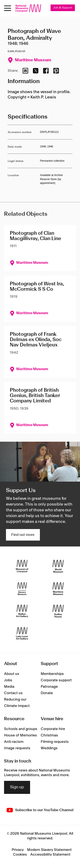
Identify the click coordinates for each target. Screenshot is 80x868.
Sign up (17, 787)
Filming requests (55, 742)
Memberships (52, 674)
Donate (47, 693)
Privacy (18, 850)
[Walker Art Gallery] (22, 611)
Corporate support (56, 680)
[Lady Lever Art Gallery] (22, 633)
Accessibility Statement (50, 855)
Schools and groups (21, 729)
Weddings (49, 748)
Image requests (17, 748)
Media (9, 687)
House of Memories (20, 735)
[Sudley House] (58, 611)
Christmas (49, 735)
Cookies (20, 855)
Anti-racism (14, 742)
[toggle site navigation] (8, 8)
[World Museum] (58, 566)
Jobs (8, 680)
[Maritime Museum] (58, 589)
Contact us (13, 693)
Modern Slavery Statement (49, 850)
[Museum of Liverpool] (22, 566)
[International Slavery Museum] (22, 589)
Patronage (49, 687)
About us (12, 674)
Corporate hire (53, 729)
